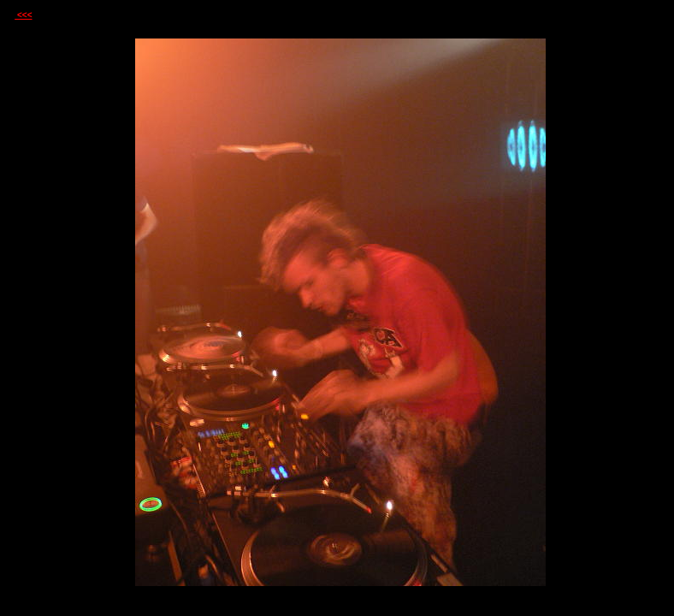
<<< (23, 15)
